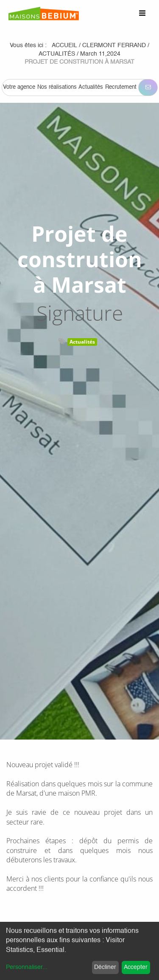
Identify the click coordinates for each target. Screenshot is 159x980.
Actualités (82, 342)
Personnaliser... (27, 967)
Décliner (105, 967)
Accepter (136, 967)
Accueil (64, 45)
